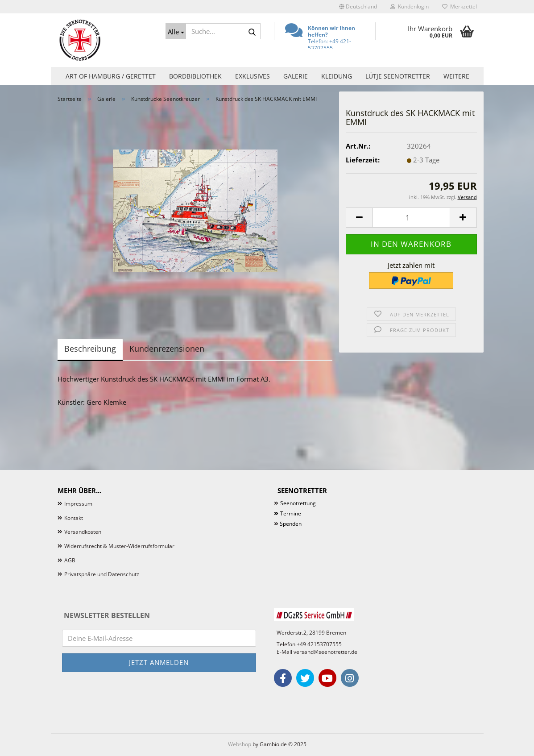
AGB (70, 560)
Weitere (456, 76)
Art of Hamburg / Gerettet (111, 76)
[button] (358, 7)
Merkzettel (459, 6)
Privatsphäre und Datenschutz (102, 574)
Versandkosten (83, 532)
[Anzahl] (411, 218)
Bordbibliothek (195, 76)
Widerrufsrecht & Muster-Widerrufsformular (119, 546)
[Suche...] (176, 31)
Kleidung (337, 76)
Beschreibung (90, 349)
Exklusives (253, 76)
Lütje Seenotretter (398, 76)
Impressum (78, 504)
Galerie (296, 76)
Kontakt (74, 518)
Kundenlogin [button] (410, 6)
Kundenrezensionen (167, 349)
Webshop (240, 744)
